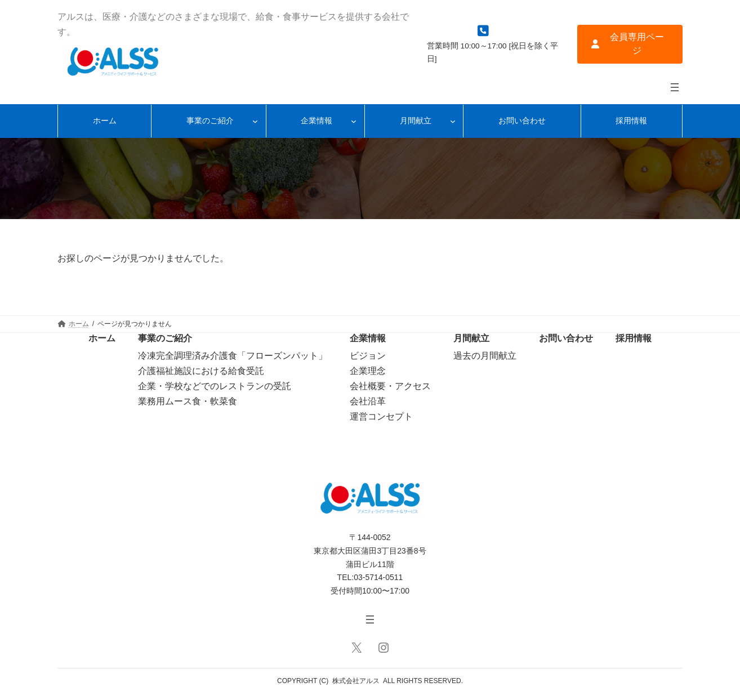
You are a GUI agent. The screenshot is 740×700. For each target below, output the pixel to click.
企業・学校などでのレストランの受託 (215, 386)
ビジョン (368, 356)
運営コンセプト (381, 416)
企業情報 (368, 338)
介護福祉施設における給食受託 (201, 371)
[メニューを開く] (675, 87)
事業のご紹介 (165, 338)
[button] (630, 44)
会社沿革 (368, 401)
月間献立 (471, 338)
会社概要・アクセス (390, 386)
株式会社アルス (356, 681)
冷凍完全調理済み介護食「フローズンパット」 (233, 356)
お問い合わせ (566, 338)
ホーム (102, 338)
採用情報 (634, 338)
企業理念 (368, 371)
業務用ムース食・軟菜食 (188, 401)
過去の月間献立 (485, 356)
